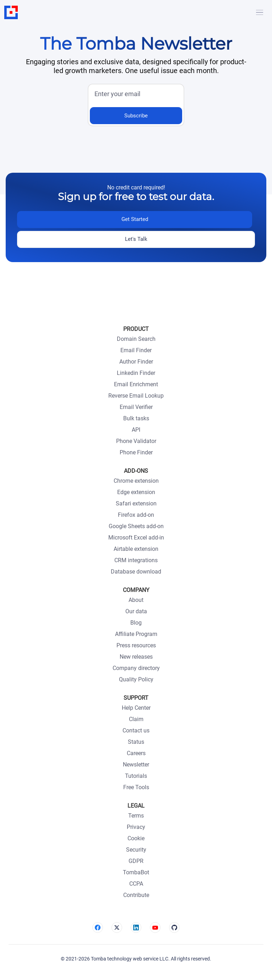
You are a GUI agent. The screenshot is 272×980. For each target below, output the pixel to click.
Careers (136, 753)
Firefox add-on (136, 515)
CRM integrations (136, 560)
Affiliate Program (136, 634)
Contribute (136, 895)
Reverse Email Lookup (136, 396)
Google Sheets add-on (136, 526)
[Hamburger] (260, 12)
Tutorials (136, 776)
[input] (134, 94)
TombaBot (136, 872)
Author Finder (136, 362)
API (136, 430)
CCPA (136, 884)
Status (136, 742)
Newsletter (136, 765)
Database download (136, 572)
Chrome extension (136, 481)
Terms (136, 816)
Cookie (136, 838)
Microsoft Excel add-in (136, 538)
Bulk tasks (136, 418)
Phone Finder (136, 452)
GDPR (136, 861)
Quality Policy (136, 679)
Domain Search (136, 339)
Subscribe (136, 116)
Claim (136, 719)
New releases (136, 657)
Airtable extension (136, 549)
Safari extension (136, 503)
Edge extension (136, 492)
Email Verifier (136, 407)
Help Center (136, 708)
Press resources (136, 645)
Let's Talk (136, 239)
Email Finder (136, 350)
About (136, 600)
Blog (136, 623)
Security (136, 850)
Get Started (135, 219)
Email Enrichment (136, 384)
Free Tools (136, 787)
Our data (136, 611)
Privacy (136, 827)
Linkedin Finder (136, 373)
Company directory (136, 668)
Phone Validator (136, 441)
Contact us (136, 730)
